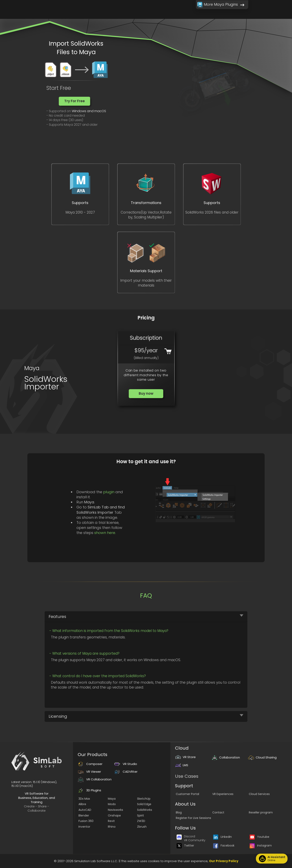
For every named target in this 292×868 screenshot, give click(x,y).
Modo (112, 804)
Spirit (141, 815)
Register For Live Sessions (193, 818)
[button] (75, 101)
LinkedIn (222, 837)
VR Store (185, 757)
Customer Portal (187, 794)
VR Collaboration (95, 779)
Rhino (112, 827)
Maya (112, 799)
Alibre (82, 804)
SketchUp (144, 799)
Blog (179, 812)
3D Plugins (89, 790)
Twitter (185, 845)
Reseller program (261, 812)
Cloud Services (259, 794)
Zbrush (142, 827)
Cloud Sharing (262, 757)
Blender (84, 815)
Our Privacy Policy (224, 861)
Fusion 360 (86, 821)
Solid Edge (144, 804)
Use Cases (187, 776)
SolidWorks (145, 810)
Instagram (261, 845)
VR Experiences (223, 794)
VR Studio (126, 764)
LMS (182, 765)
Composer (90, 764)
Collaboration (226, 757)
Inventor (84, 827)
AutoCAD (85, 810)
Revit (111, 821)
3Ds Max (84, 799)
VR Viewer (89, 772)
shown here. (105, 533)
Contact (218, 812)
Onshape (114, 815)
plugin (109, 492)
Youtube (259, 837)
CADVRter (126, 772)
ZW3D (141, 821)
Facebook (224, 845)
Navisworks (115, 810)
